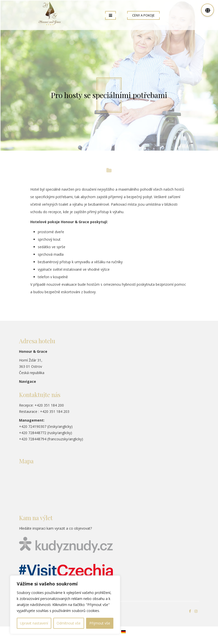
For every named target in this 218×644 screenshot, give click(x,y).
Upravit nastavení (34, 623)
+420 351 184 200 (49, 405)
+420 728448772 (33, 433)
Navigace (28, 381)
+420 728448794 (33, 439)
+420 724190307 (33, 426)
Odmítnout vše (69, 623)
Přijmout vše (100, 623)
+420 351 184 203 (55, 411)
